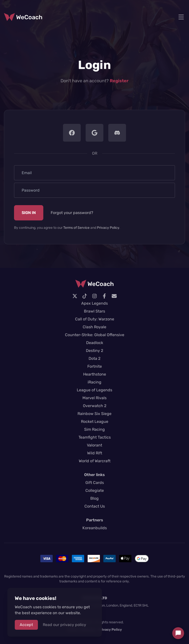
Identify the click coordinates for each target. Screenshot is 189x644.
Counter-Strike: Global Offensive (95, 335)
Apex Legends (94, 303)
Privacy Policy (108, 228)
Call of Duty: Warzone (95, 319)
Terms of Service (76, 228)
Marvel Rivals (94, 398)
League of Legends (94, 390)
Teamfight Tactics (95, 437)
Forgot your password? (72, 213)
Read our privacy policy (64, 625)
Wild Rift (95, 453)
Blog (94, 498)
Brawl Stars (94, 311)
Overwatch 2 (95, 406)
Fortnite (95, 366)
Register (119, 81)
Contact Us (95, 506)
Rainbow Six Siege (94, 414)
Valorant (94, 445)
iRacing (94, 382)
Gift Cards (95, 483)
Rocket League (95, 421)
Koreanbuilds (95, 528)
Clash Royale (94, 327)
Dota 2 (94, 358)
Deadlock (95, 343)
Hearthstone (95, 374)
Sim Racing (94, 429)
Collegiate (95, 490)
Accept (26, 625)
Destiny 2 (94, 351)
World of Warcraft (95, 461)
